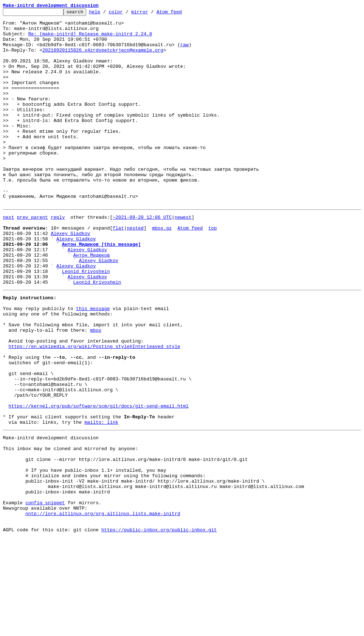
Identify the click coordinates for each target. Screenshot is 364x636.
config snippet (45, 596)
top (212, 270)
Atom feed (180, 14)
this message (93, 365)
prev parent (32, 257)
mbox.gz (162, 270)
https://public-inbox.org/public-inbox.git (159, 628)
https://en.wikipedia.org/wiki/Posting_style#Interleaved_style (95, 410)
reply (58, 257)
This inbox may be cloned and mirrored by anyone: (70, 531)
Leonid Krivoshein (86, 322)
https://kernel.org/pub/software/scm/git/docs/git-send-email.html (99, 482)
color (127, 14)
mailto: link (101, 501)
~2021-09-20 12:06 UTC (142, 257)
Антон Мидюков (91, 302)
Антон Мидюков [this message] (101, 289)
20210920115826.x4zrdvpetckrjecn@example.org (103, 58)
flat (118, 270)
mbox (96, 391)
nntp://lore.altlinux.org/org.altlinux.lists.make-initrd (103, 609)
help (106, 14)
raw (184, 52)
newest (183, 257)
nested (135, 270)
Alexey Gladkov (71, 276)
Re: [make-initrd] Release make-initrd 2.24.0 (90, 39)
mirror (151, 14)
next (8, 257)
